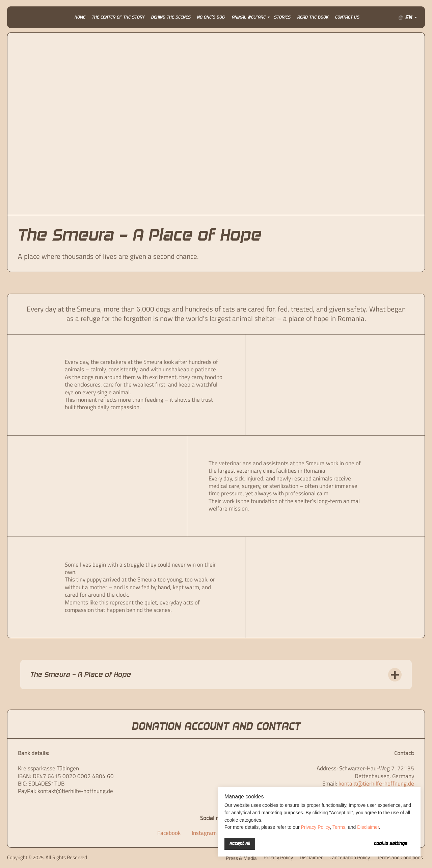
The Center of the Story (118, 17)
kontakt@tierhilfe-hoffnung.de (376, 784)
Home (80, 17)
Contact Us (347, 17)
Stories (282, 17)
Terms (339, 827)
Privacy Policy (315, 827)
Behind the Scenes (171, 17)
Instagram (204, 833)
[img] (23, 17)
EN (409, 17)
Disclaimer (368, 827)
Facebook (169, 833)
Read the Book (313, 17)
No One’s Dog (211, 17)
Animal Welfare (249, 17)
